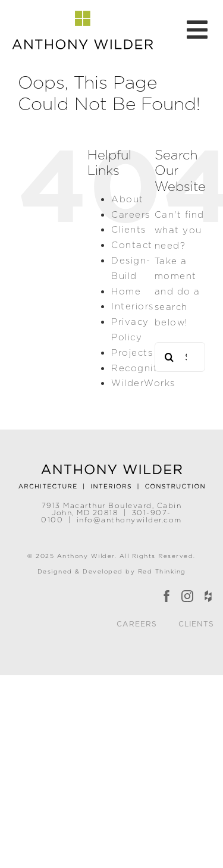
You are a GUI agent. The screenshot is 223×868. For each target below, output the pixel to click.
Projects (132, 352)
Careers (131, 214)
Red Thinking (162, 571)
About (128, 199)
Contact (132, 245)
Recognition (142, 368)
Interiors (133, 306)
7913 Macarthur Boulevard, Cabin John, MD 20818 (112, 509)
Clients (129, 229)
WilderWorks (143, 383)
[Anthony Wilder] (112, 467)
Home (126, 291)
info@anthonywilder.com (129, 520)
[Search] (169, 357)
